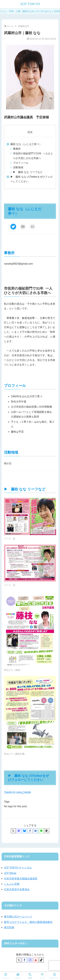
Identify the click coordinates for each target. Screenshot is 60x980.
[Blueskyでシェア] (24, 831)
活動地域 (18, 167)
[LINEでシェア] (41, 831)
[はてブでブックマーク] (36, 831)
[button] (47, 831)
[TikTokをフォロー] (41, 960)
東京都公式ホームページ (18, 917)
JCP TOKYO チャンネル (18, 868)
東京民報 (9, 927)
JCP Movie (10, 873)
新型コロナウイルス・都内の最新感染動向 (28, 922)
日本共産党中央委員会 (17, 889)
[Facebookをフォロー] (24, 960)
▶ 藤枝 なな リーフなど (28, 172)
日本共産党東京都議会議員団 (21, 879)
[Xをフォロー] (19, 960)
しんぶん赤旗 (12, 884)
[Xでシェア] (13, 831)
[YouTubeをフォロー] (36, 960)
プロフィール (21, 163)
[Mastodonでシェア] (19, 831)
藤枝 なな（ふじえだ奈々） (26, 144)
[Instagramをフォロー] (30, 960)
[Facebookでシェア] (30, 831)
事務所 (17, 149)
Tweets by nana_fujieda (17, 792)
